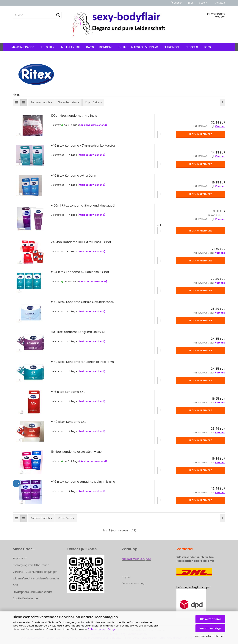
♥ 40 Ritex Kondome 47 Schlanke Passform (82, 362)
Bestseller (47, 47)
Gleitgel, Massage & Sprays (138, 47)
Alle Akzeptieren (210, 619)
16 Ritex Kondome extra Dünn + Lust (77, 452)
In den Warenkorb (201, 134)
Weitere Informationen (210, 636)
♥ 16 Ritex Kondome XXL (68, 392)
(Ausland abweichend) (93, 125)
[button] (191, 3)
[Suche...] (58, 15)
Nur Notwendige (210, 628)
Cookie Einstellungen (26, 598)
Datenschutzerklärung (101, 629)
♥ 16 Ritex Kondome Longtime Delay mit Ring (83, 482)
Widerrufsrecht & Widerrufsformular (36, 579)
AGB (15, 585)
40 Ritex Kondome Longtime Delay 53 (78, 332)
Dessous (192, 47)
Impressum (20, 558)
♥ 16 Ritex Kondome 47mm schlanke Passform (85, 146)
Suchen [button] (177, 3)
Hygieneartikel (70, 47)
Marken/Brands (23, 47)
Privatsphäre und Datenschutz (32, 592)
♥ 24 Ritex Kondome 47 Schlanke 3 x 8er (80, 272)
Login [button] (203, 3)
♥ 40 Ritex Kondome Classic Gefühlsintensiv (83, 302)
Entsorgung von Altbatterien (31, 565)
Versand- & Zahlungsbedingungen (35, 572)
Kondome (106, 47)
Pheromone (172, 47)
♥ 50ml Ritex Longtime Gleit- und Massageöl (83, 206)
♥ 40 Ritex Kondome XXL (68, 422)
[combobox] (41, 102)
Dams (90, 47)
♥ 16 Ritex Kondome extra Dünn (73, 176)
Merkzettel (219, 3)
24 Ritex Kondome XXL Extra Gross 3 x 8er (81, 242)
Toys (207, 47)
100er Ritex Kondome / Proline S (74, 116)
